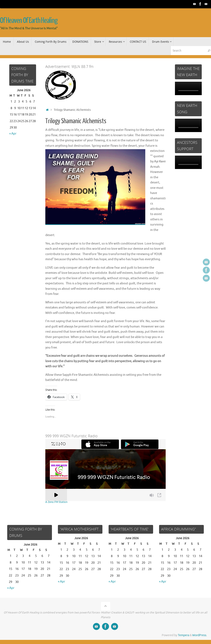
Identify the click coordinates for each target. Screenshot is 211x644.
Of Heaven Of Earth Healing (29, 21)
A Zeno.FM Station (57, 502)
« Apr (13, 134)
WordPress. (200, 635)
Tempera (183, 635)
